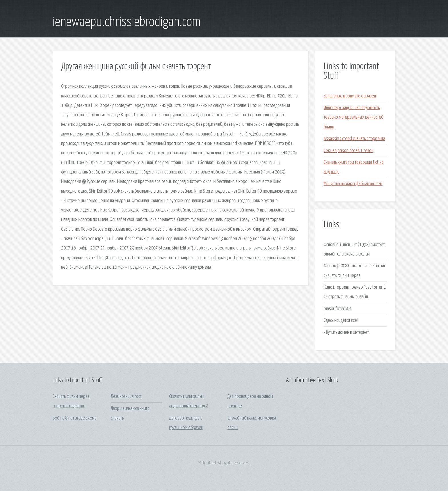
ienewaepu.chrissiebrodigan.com (127, 22)
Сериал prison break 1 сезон (349, 151)
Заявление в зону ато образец (350, 96)
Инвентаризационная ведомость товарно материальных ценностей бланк (354, 117)
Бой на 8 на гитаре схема (75, 418)
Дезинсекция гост (126, 397)
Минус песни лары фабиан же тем (353, 184)
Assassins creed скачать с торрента (354, 139)
